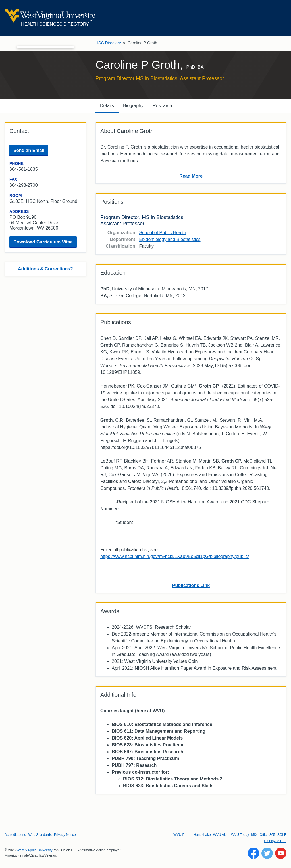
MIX (254, 835)
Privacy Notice (65, 835)
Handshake (202, 835)
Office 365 (267, 835)
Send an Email (29, 150)
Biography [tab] (133, 106)
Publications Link (191, 585)
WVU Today (240, 835)
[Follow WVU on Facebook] (253, 853)
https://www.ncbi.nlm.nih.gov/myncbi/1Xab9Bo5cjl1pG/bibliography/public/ (175, 556)
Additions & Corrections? (45, 269)
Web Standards (40, 835)
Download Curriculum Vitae (43, 242)
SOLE (282, 835)
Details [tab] (107, 106)
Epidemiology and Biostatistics (170, 239)
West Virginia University (34, 850)
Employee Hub (275, 841)
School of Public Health (162, 233)
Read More (191, 176)
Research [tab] (162, 106)
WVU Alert (221, 835)
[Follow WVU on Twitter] (267, 853)
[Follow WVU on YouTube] (281, 853)
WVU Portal (182, 835)
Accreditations (15, 835)
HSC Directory (108, 43)
